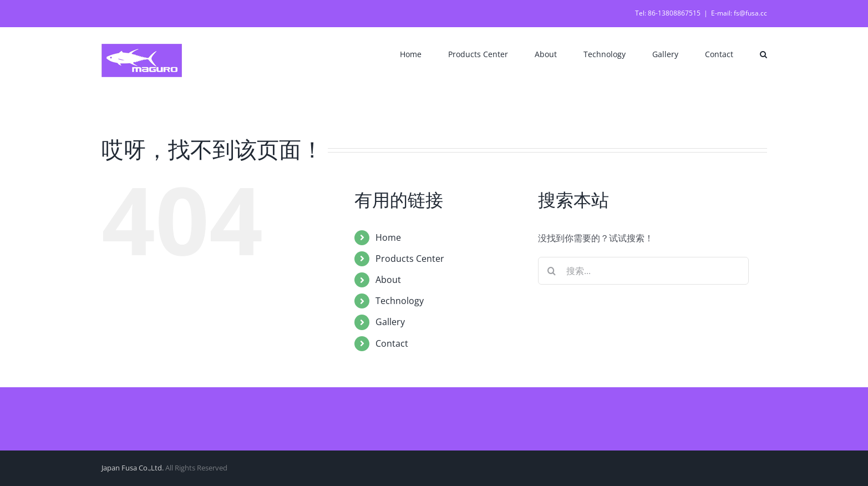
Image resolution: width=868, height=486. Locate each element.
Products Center (410, 259)
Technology (400, 301)
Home (388, 237)
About (388, 280)
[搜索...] (643, 271)
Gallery (390, 322)
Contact (392, 343)
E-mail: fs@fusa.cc (739, 13)
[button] (763, 53)
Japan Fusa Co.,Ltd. (133, 468)
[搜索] (552, 271)
